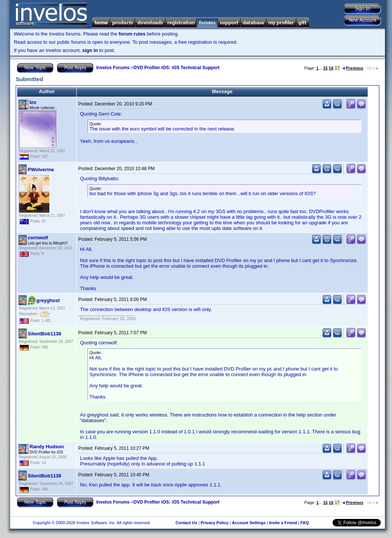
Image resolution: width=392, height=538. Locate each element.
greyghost (48, 300)
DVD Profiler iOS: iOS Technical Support (177, 68)
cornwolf (38, 238)
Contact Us (186, 523)
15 (325, 68)
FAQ (305, 523)
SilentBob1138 (45, 334)
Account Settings (249, 523)
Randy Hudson (47, 447)
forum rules (132, 34)
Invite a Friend (283, 523)
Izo (33, 102)
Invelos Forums (113, 68)
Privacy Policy (215, 523)
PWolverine (41, 170)
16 (331, 68)
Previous (353, 68)
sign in (90, 50)
